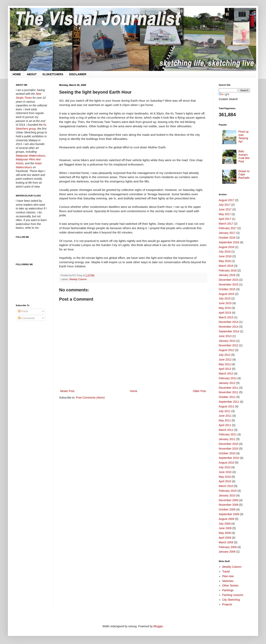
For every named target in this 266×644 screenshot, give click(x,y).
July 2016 (225, 252)
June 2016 (225, 256)
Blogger (158, 626)
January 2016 (227, 275)
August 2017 (226, 200)
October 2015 (227, 289)
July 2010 (225, 467)
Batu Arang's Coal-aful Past (244, 156)
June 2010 (225, 472)
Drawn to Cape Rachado (244, 175)
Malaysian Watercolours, (31, 156)
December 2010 (229, 444)
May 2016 (225, 261)
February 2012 (228, 378)
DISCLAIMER (78, 74)
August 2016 (226, 247)
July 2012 (225, 355)
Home (133, 391)
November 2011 (229, 392)
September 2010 (229, 458)
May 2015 (225, 308)
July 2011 (225, 411)
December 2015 (229, 280)
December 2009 (229, 500)
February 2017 (228, 228)
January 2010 (227, 495)
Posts (23, 311)
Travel (226, 572)
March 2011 (226, 430)
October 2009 (227, 509)
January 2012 (227, 383)
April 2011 (225, 425)
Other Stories (230, 585)
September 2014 (229, 331)
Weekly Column (78, 279)
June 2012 (225, 360)
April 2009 (225, 538)
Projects (227, 604)
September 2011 (229, 402)
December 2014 (229, 322)
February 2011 (228, 434)
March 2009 (226, 542)
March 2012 (226, 374)
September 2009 (229, 514)
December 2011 (229, 388)
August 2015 (226, 294)
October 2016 (227, 238)
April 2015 (225, 313)
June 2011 (225, 416)
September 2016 (229, 242)
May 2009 (225, 533)
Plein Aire (228, 576)
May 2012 (225, 364)
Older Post (199, 391)
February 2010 (228, 491)
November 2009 (229, 505)
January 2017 (227, 233)
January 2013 (227, 341)
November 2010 (229, 449)
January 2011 (227, 439)
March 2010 (226, 486)
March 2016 (226, 266)
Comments (26, 318)
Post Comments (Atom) (90, 398)
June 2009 (225, 528)
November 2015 (229, 284)
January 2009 (227, 552)
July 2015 (225, 298)
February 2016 (228, 270)
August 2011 (226, 406)
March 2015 (226, 317)
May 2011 (225, 420)
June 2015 (225, 303)
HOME (17, 74)
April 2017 (225, 219)
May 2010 (225, 477)
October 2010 (227, 453)
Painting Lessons (233, 595)
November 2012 (229, 345)
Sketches (228, 581)
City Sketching (231, 600)
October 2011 (227, 397)
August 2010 (226, 463)
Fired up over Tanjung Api (243, 137)
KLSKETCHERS (53, 74)
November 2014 (229, 327)
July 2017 (225, 205)
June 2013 (225, 336)
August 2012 (226, 350)
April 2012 (225, 369)
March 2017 (226, 224)
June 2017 (225, 209)
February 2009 (228, 547)
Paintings (228, 590)
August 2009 (226, 519)
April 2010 (225, 481)
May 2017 (225, 214)
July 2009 (225, 524)
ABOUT (32, 74)
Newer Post (67, 391)
